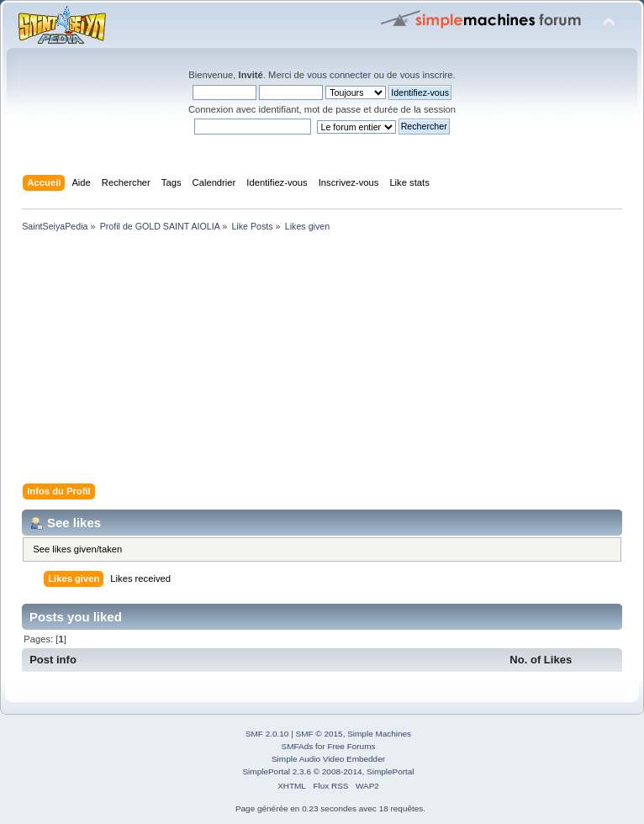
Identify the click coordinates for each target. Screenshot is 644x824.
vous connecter (339, 75)
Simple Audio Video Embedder (328, 759)
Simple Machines (379, 734)
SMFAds (298, 746)
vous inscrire (427, 75)
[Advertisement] (322, 361)
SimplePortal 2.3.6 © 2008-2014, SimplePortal (328, 771)
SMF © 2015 (319, 734)
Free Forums (351, 746)
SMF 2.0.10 (267, 734)
